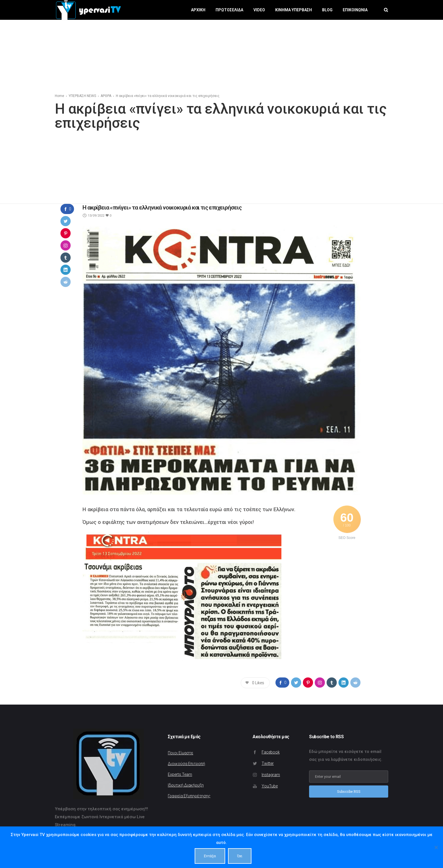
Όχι (240, 856)
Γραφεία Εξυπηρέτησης (189, 796)
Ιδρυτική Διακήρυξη (186, 785)
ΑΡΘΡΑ (106, 96)
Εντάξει (210, 856)
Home (59, 96)
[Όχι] (436, 847)
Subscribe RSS (349, 792)
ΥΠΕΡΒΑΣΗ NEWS (82, 96)
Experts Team (180, 774)
